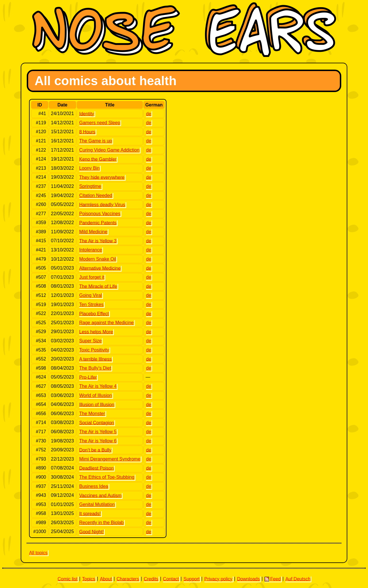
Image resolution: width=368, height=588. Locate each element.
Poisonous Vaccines (100, 214)
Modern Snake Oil (98, 259)
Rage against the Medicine (107, 323)
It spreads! (90, 513)
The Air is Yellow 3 (98, 241)
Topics (89, 579)
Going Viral (91, 295)
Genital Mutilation (97, 504)
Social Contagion (97, 422)
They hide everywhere (102, 177)
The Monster (92, 414)
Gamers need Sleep (100, 123)
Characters (128, 579)
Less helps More (96, 332)
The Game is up (96, 141)
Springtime (90, 186)
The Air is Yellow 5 (98, 432)
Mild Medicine (93, 232)
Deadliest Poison (97, 468)
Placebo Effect (94, 313)
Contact (171, 579)
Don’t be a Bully (95, 450)
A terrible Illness (96, 359)
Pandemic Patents (98, 223)
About (106, 579)
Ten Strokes (91, 304)
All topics (38, 553)
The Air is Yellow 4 (98, 386)
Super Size (91, 341)
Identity (87, 113)
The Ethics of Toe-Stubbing (107, 477)
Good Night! (92, 531)
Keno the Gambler (98, 159)
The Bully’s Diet (95, 368)
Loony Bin (90, 168)
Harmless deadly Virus (102, 204)
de (149, 113)
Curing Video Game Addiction (110, 150)
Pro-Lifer (88, 377)
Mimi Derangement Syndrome (110, 459)
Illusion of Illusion (97, 404)
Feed (273, 579)
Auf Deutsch (298, 579)
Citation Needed (96, 195)
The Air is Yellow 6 (98, 441)
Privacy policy (218, 579)
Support (191, 579)
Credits (151, 579)
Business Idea (94, 486)
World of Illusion (96, 395)
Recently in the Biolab (102, 523)
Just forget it (92, 277)
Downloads (249, 579)
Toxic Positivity (94, 350)
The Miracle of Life (98, 286)
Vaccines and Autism (100, 495)
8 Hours (87, 132)
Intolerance (91, 250)
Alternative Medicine (100, 268)
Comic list (67, 579)
